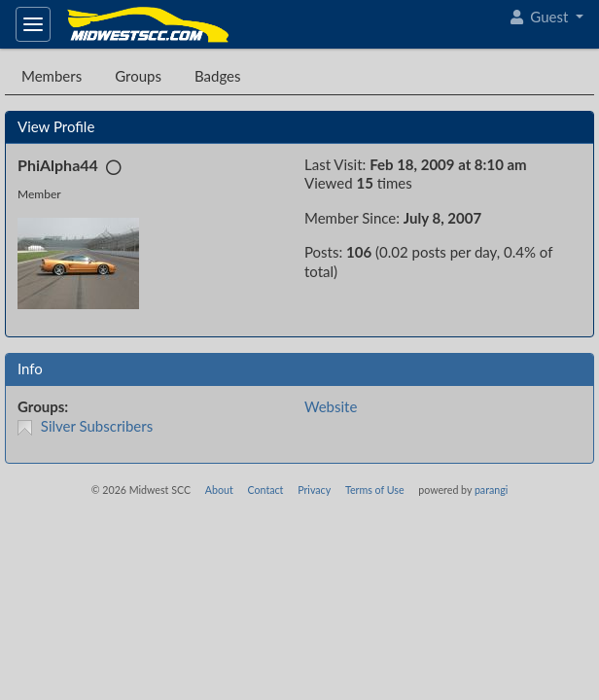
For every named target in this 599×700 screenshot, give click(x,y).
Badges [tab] (218, 76)
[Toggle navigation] (33, 24)
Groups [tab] (138, 76)
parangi (491, 490)
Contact (265, 490)
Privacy (314, 490)
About (219, 490)
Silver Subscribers (97, 426)
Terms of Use (375, 490)
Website (331, 406)
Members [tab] (52, 76)
